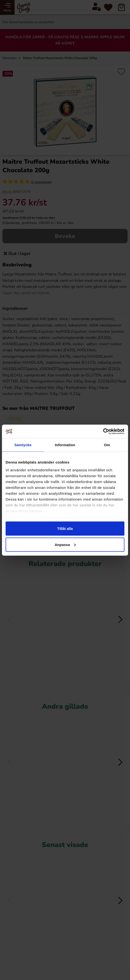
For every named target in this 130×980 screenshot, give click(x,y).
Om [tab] (107, 445)
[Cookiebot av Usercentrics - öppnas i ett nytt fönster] (103, 431)
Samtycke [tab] (23, 445)
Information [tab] (65, 445)
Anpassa (65, 544)
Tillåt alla (65, 529)
